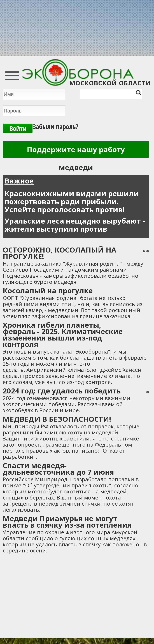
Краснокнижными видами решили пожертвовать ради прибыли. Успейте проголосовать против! (72, 201)
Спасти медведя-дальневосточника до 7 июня (58, 469)
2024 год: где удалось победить (62, 391)
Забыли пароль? (55, 126)
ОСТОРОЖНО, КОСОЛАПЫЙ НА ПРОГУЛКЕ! (59, 253)
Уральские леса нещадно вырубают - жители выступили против (75, 225)
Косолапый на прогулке (48, 291)
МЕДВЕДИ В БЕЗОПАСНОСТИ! (57, 419)
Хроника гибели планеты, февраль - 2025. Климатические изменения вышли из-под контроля (63, 335)
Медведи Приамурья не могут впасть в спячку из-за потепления (67, 522)
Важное (19, 181)
